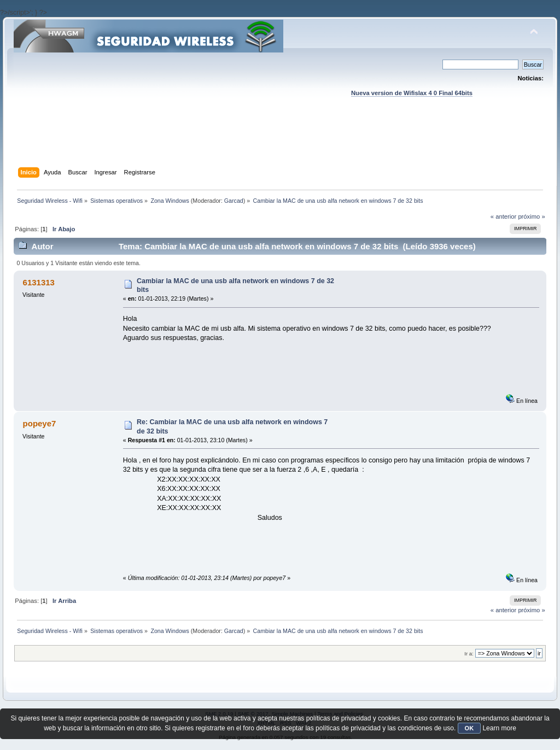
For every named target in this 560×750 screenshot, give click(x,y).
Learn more (499, 728)
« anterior (503, 216)
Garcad (234, 201)
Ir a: (469, 654)
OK (469, 728)
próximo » (531, 216)
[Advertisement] (280, 143)
